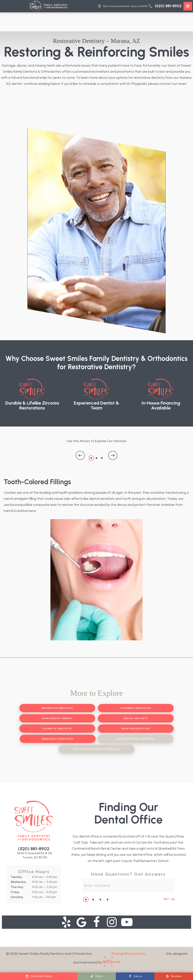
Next (169, 899)
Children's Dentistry (136, 708)
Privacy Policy (136, 954)
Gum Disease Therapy (57, 718)
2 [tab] (96, 458)
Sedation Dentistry (136, 729)
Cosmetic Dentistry (57, 729)
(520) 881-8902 (164, 6)
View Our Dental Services (135, 739)
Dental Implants (136, 718)
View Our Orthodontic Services (97, 749)
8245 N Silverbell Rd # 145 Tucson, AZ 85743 (35, 855)
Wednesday (18, 882)
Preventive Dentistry (57, 708)
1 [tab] (91, 458)
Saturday (17, 897)
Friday (15, 892)
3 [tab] (102, 458)
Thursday (17, 887)
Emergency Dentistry (58, 739)
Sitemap (118, 954)
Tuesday (16, 877)
